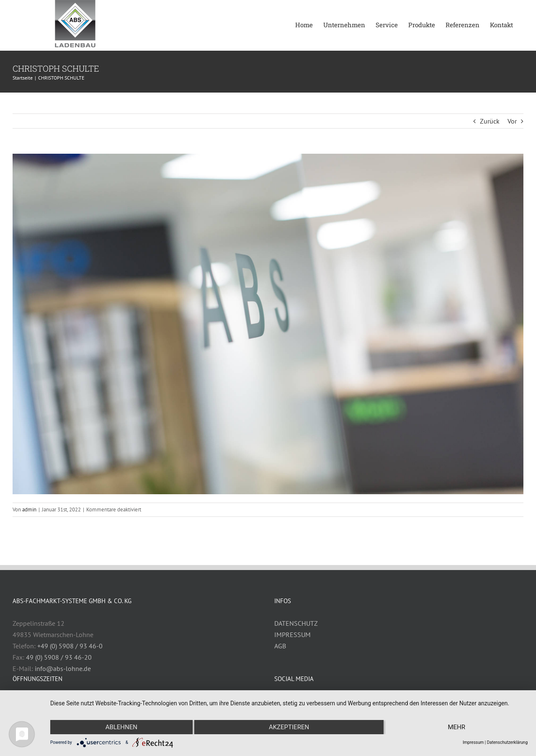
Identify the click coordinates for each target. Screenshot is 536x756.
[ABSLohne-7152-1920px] (268, 324)
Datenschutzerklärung (507, 742)
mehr (456, 727)
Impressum (473, 742)
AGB (280, 646)
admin (29, 510)
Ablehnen (121, 727)
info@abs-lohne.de (63, 668)
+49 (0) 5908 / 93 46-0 (70, 646)
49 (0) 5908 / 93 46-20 (59, 657)
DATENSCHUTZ (296, 623)
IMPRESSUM (292, 635)
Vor (512, 121)
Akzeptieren (289, 727)
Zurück (490, 121)
